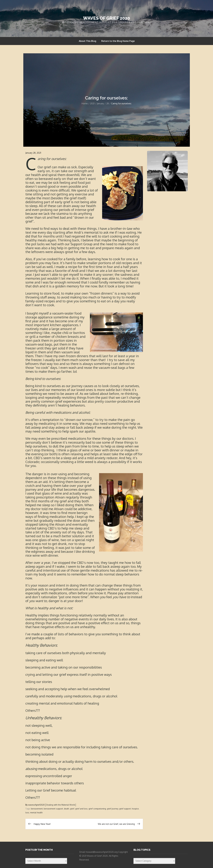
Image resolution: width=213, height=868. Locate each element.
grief (72, 809)
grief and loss (81, 809)
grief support (125, 809)
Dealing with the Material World (61, 805)
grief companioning (97, 809)
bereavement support (53, 809)
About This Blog (87, 41)
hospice (135, 809)
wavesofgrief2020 (36, 805)
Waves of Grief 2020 (107, 18)
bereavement (37, 809)
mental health (36, 813)
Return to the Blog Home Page (118, 41)
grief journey (113, 809)
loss (27, 813)
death (67, 809)
